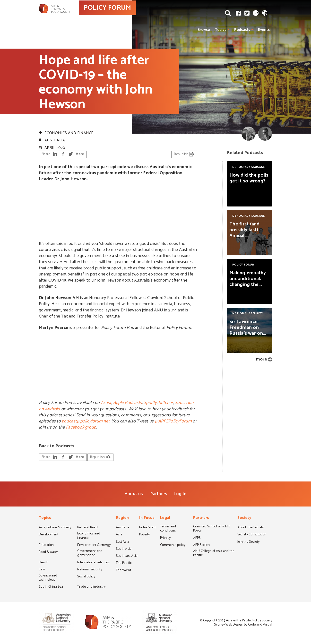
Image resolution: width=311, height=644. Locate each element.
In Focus (147, 518)
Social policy (86, 577)
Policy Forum (52, 124)
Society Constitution (252, 535)
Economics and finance (69, 133)
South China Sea (51, 587)
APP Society (202, 545)
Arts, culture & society (55, 528)
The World (123, 571)
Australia (55, 140)
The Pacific (124, 563)
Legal (165, 518)
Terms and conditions (168, 529)
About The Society (251, 528)
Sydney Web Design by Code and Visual (243, 625)
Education (46, 545)
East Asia (122, 542)
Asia (119, 535)
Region (122, 518)
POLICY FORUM (128, 17)
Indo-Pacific (148, 528)
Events (264, 30)
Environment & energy (94, 545)
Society (244, 518)
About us (134, 494)
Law (42, 570)
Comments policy (173, 545)
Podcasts (242, 30)
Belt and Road (87, 528)
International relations (93, 563)
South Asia (124, 549)
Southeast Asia (127, 556)
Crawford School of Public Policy (212, 529)
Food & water (48, 552)
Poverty (145, 535)
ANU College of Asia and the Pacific (214, 554)
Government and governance (90, 554)
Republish (184, 154)
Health (44, 563)
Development (49, 535)
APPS (197, 538)
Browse (204, 30)
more (262, 359)
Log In (180, 494)
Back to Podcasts (56, 446)
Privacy (165, 538)
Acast (106, 403)
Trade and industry (91, 587)
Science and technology (48, 578)
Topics (221, 30)
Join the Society (248, 542)
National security (90, 570)
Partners (159, 494)
